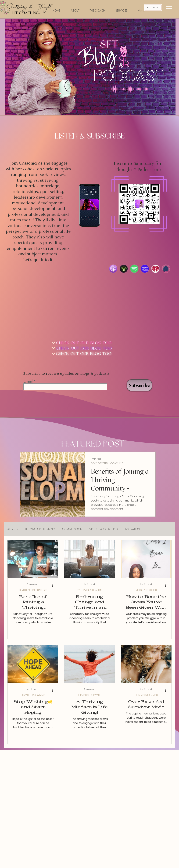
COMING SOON (72, 529)
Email (28, 381)
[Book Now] (153, 8)
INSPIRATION (132, 529)
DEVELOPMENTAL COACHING (107, 463)
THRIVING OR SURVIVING (40, 529)
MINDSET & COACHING (103, 529)
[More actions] (53, 586)
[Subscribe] (139, 385)
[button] (169, 8)
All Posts (13, 529)
